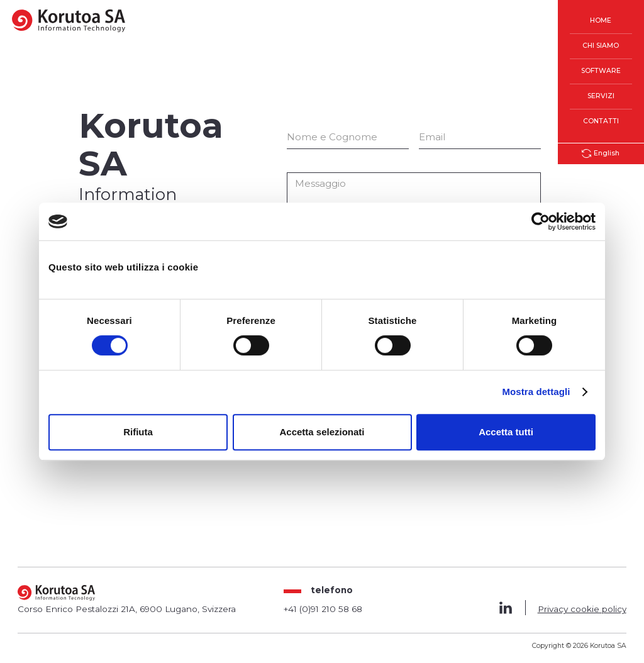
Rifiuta (138, 432)
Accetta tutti (506, 432)
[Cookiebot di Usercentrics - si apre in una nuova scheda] (541, 221)
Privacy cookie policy (582, 609)
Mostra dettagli (536, 392)
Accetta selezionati (322, 432)
